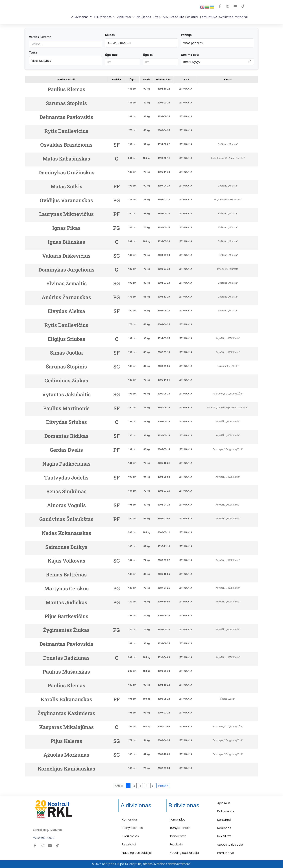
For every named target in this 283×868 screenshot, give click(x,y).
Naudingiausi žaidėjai (137, 853)
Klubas (110, 35)
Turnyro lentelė (132, 828)
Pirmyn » (163, 786)
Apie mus (126, 17)
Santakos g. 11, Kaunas (48, 830)
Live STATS (160, 17)
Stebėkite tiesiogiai (230, 845)
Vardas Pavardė (40, 37)
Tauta (33, 53)
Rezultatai (129, 844)
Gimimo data (190, 55)
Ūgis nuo (111, 55)
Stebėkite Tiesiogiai (184, 17)
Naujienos (144, 17)
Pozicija (186, 35)
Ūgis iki (148, 55)
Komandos (130, 820)
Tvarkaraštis (130, 836)
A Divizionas (82, 17)
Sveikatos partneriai (233, 17)
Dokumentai (226, 811)
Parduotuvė (209, 17)
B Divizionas (105, 17)
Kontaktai (224, 820)
